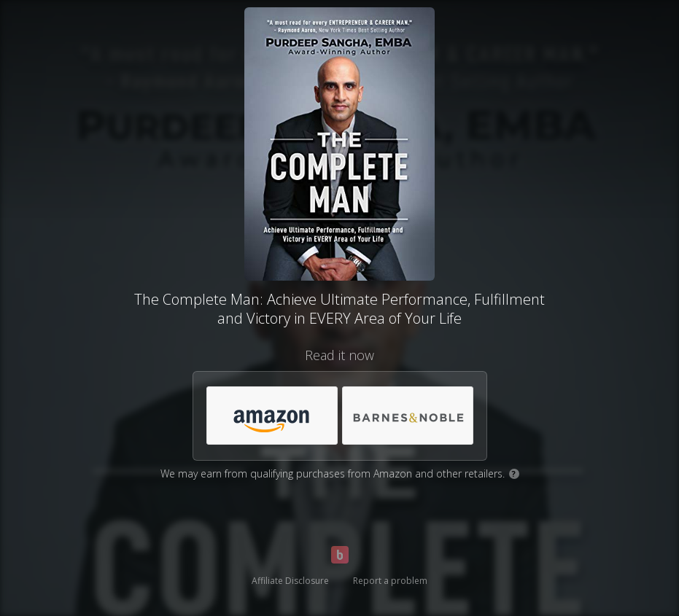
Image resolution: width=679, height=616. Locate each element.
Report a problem (390, 581)
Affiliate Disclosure (290, 581)
